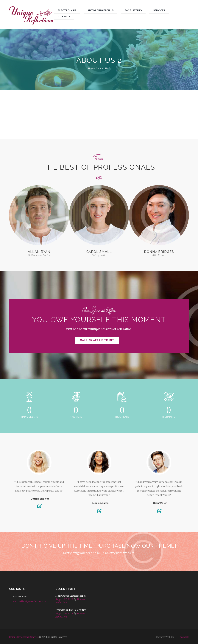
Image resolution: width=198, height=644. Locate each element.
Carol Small (99, 252)
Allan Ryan (39, 252)
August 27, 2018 (64, 599)
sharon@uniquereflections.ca (29, 601)
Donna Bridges (159, 252)
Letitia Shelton (40, 499)
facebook (184, 637)
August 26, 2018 (64, 613)
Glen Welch (160, 503)
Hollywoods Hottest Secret (70, 596)
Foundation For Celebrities (71, 610)
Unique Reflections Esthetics (24, 637)
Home (91, 68)
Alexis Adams (100, 503)
